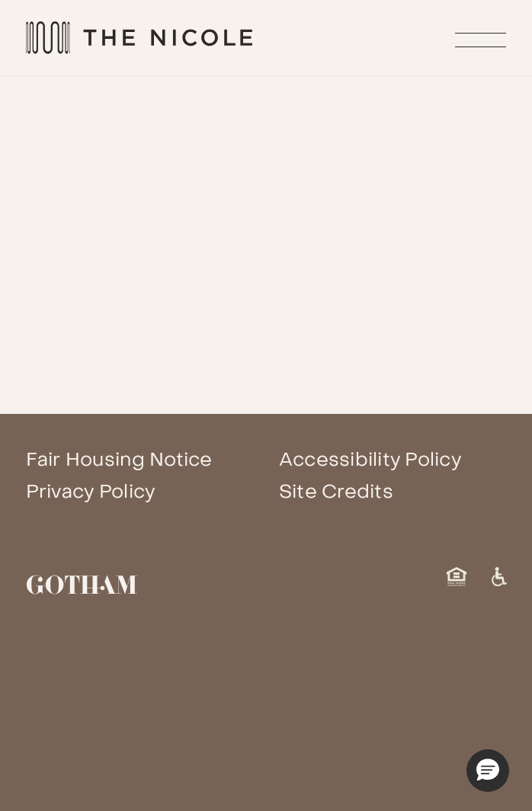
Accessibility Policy (370, 459)
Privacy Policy (91, 491)
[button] (488, 771)
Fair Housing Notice (119, 459)
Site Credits (336, 491)
